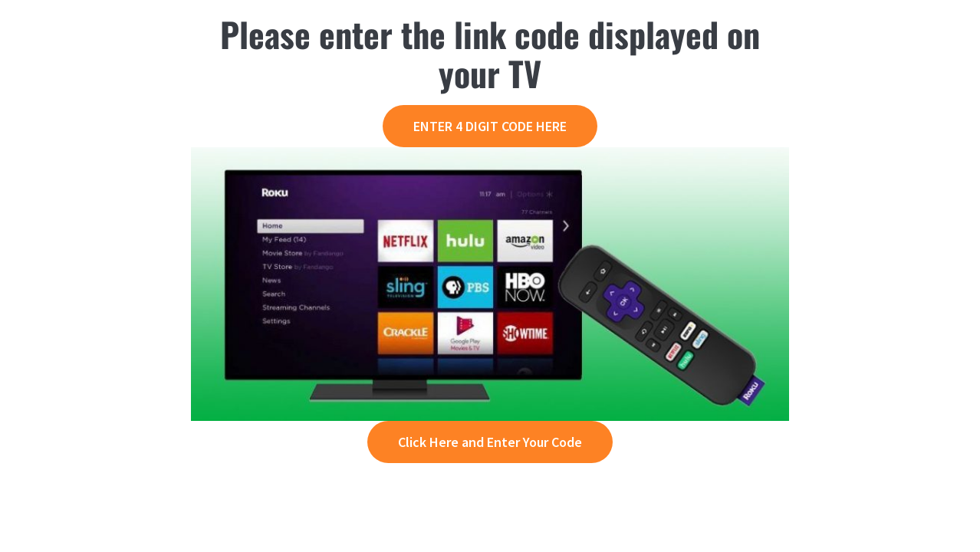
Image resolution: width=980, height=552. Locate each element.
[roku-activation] (490, 156)
